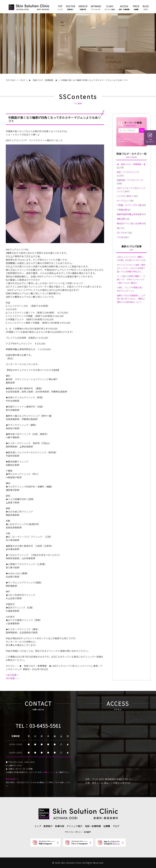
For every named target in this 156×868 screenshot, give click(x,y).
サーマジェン (123, 201)
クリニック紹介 (74, 826)
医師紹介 (48, 826)
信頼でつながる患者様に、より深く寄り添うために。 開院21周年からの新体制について (131, 299)
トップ (38, 826)
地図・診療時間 (93, 826)
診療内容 (60, 826)
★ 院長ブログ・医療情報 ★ (35, 666)
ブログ (116, 826)
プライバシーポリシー (74, 832)
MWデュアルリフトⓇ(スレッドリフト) (72, 666)
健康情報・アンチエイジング (130, 180)
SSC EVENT (122, 233)
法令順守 (87, 832)
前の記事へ (13, 675)
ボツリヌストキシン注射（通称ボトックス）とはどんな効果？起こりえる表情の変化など (131, 268)
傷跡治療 (121, 219)
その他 (120, 237)
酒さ (119, 228)
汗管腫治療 (122, 210)
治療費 (107, 826)
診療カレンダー (50, 772)
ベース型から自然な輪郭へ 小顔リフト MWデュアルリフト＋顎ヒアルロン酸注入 (131, 279)
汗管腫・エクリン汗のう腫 (129, 205)
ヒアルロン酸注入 (125, 196)
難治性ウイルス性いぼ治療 (129, 223)
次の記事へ (12, 678)
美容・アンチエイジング (128, 172)
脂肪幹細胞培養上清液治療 (129, 214)
